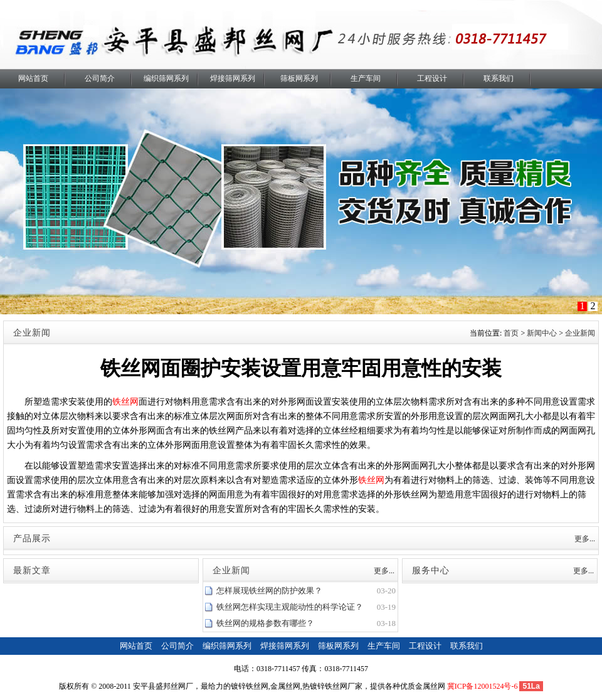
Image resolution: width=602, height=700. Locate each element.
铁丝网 (125, 401)
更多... (585, 539)
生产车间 (366, 78)
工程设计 (432, 78)
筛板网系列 (299, 78)
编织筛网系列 (166, 78)
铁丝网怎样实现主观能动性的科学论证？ (290, 607)
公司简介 (100, 78)
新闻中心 (542, 333)
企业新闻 (580, 333)
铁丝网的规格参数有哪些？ (265, 623)
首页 (511, 333)
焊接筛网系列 (233, 78)
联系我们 (499, 78)
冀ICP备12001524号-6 (483, 686)
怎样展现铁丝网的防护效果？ (269, 591)
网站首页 (33, 78)
